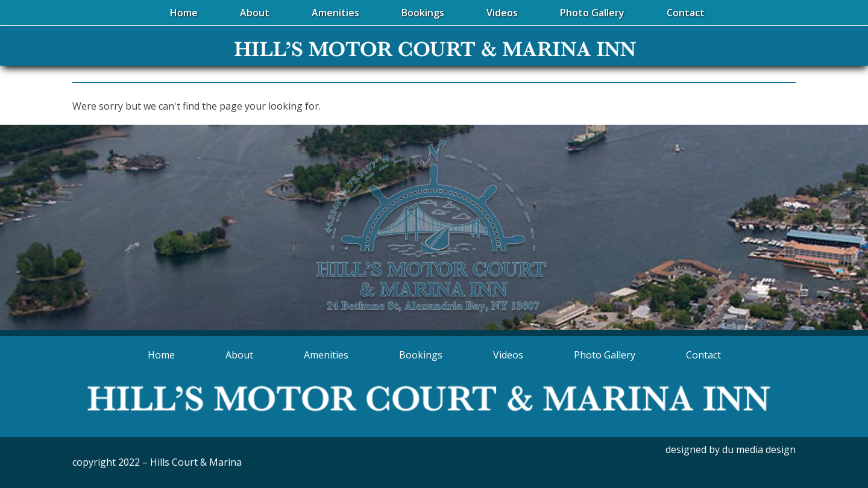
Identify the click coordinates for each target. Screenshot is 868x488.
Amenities (326, 355)
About (239, 355)
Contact (703, 355)
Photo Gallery (605, 355)
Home (161, 355)
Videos (508, 355)
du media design (759, 449)
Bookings (421, 355)
